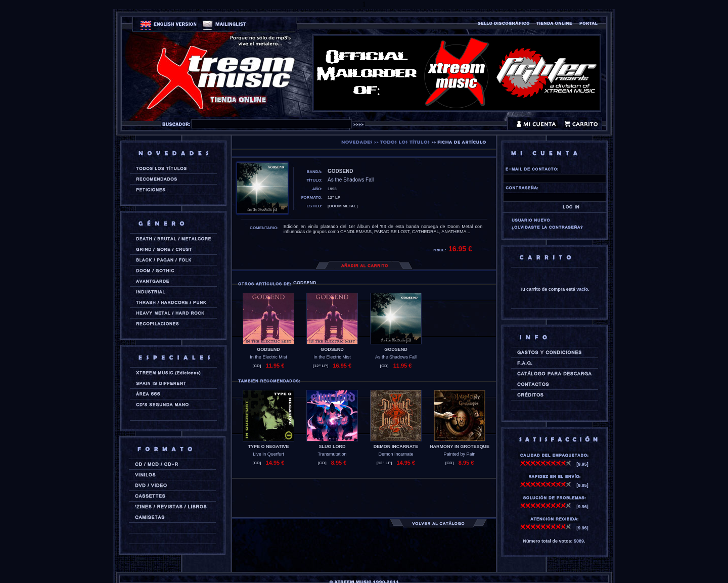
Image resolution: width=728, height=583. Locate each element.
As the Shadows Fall (396, 357)
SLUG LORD (332, 446)
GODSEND (268, 349)
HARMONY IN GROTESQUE (460, 446)
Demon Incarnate (396, 454)
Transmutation (332, 454)
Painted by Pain (459, 454)
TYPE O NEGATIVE (269, 446)
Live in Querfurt (268, 454)
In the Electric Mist (268, 357)
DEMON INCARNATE (396, 446)
